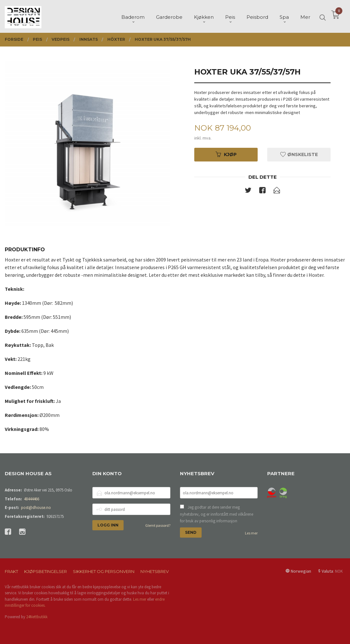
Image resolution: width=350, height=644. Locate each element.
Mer (305, 16)
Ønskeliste (299, 154)
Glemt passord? (158, 525)
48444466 (32, 499)
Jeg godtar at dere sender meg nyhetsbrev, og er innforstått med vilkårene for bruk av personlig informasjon (217, 514)
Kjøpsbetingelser (46, 571)
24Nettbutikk (37, 617)
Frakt (11, 571)
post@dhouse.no (36, 508)
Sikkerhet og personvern (104, 571)
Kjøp (226, 154)
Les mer (251, 533)
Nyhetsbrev (155, 571)
